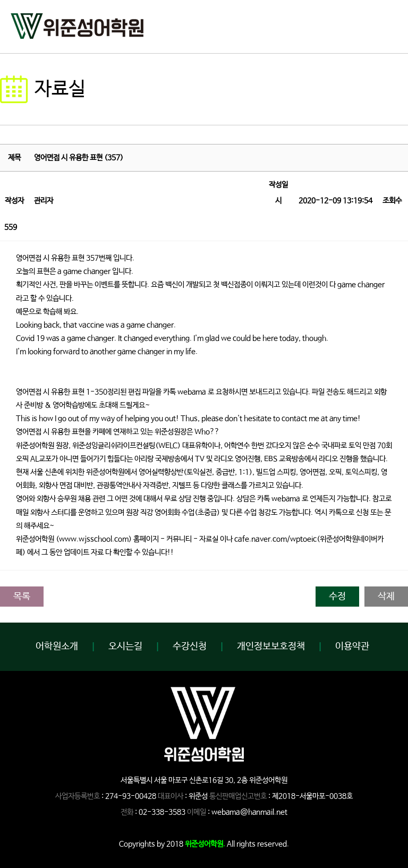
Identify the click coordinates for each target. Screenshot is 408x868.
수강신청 (190, 646)
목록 (22, 597)
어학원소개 (57, 646)
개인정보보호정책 (271, 646)
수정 (337, 597)
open (389, 24)
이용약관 (352, 646)
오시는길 (125, 646)
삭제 (386, 597)
